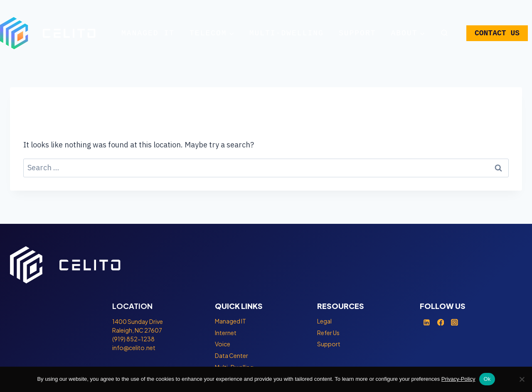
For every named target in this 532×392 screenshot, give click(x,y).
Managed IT (148, 33)
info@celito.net (134, 348)
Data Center (232, 355)
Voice (223, 344)
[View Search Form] (444, 33)
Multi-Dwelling (287, 33)
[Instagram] (455, 322)
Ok (487, 379)
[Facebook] (441, 322)
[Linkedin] (427, 322)
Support (357, 33)
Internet (226, 333)
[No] (522, 379)
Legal (324, 321)
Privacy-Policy (458, 379)
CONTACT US (497, 33)
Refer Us (328, 333)
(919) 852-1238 (133, 339)
